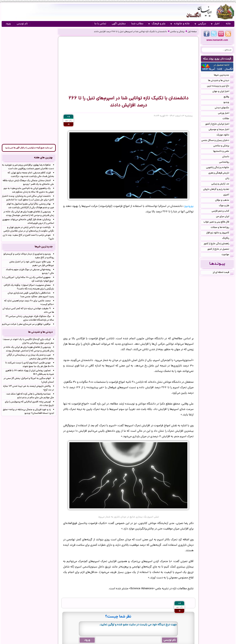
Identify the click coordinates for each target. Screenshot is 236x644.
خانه (228, 24)
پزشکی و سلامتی (177, 32)
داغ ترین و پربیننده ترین (220, 86)
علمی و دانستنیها (223, 152)
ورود (8, 24)
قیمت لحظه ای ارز (223, 273)
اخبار (215, 24)
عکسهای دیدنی (224, 108)
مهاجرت (228, 255)
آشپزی (228, 195)
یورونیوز (189, 206)
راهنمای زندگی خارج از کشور (219, 244)
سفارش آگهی (119, 24)
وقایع (229, 97)
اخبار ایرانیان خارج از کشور (219, 124)
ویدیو (228, 103)
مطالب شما (137, 24)
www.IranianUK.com (217, 40)
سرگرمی (200, 24)
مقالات (228, 119)
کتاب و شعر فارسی (223, 211)
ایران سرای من (225, 217)
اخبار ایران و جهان (223, 92)
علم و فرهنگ (157, 24)
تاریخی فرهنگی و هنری (221, 173)
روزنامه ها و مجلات (222, 228)
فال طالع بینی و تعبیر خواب (218, 222)
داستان (228, 157)
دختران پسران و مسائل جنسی (217, 141)
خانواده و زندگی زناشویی (220, 168)
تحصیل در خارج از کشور (220, 249)
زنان (229, 179)
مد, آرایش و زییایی (222, 184)
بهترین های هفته (43, 158)
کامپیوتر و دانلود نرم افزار (220, 233)
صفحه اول (192, 32)
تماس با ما (100, 24)
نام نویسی (22, 24)
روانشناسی (226, 162)
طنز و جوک (226, 206)
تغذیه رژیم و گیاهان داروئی (218, 190)
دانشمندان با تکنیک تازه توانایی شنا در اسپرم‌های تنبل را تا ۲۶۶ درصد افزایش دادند (130, 32)
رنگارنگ (228, 239)
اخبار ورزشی (226, 113)
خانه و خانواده (180, 24)
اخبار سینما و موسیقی (221, 130)
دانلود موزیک (225, 135)
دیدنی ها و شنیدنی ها (221, 81)
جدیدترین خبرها (224, 75)
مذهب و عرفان (224, 201)
